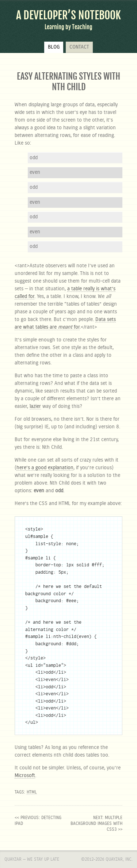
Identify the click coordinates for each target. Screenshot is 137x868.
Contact (79, 47)
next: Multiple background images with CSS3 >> (96, 823)
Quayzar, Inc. (119, 859)
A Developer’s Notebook (68, 15)
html (32, 792)
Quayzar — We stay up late (32, 859)
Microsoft (25, 776)
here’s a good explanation (45, 468)
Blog (54, 47)
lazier (35, 406)
